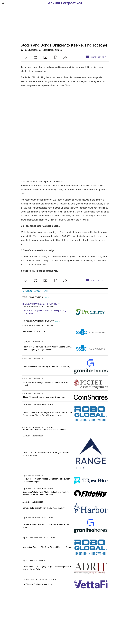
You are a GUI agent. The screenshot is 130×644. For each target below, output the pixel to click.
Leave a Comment (96, 57)
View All (47, 298)
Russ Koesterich (32, 50)
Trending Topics (33, 297)
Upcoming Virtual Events (38, 321)
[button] (26, 57)
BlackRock (48, 50)
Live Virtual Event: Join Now (42, 304)
